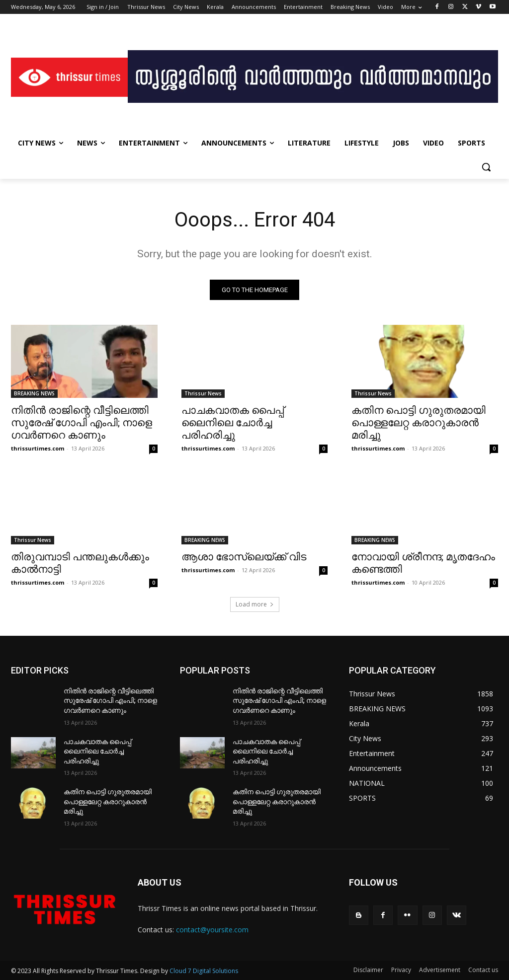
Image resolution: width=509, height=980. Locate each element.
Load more (255, 604)
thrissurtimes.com (38, 448)
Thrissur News (203, 393)
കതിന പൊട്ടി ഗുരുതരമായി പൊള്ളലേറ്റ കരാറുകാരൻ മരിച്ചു (419, 423)
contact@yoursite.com (212, 930)
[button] (486, 167)
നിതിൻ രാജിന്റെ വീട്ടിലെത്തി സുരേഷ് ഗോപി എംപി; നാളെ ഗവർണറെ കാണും (82, 423)
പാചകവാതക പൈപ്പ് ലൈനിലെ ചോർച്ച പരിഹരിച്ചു (233, 423)
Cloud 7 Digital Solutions (204, 971)
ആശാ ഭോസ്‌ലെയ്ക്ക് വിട (244, 557)
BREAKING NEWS (34, 393)
